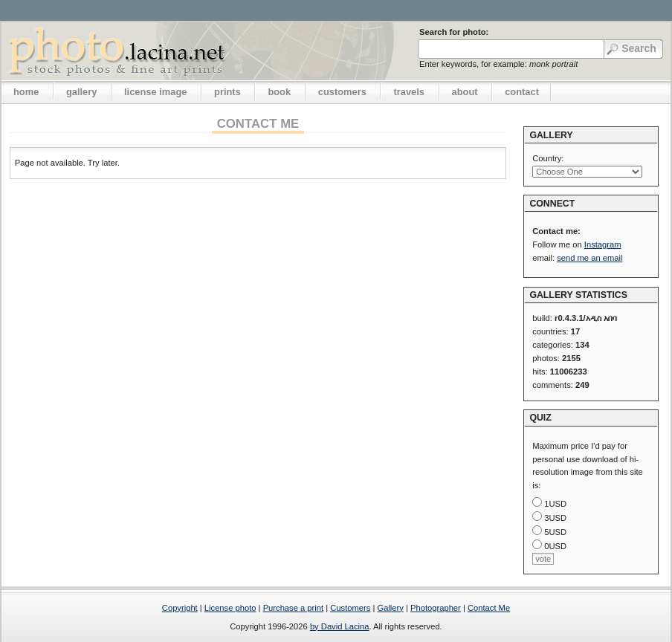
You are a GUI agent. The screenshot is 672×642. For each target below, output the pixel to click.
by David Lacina (340, 626)
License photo (230, 608)
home (26, 92)
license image (155, 92)
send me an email (589, 258)
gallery (82, 92)
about (465, 92)
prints (227, 92)
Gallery (390, 608)
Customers (350, 608)
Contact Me (489, 608)
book (279, 92)
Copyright (180, 608)
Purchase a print (293, 608)
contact (522, 92)
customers (342, 92)
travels (409, 92)
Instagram (603, 244)
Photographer (436, 608)
